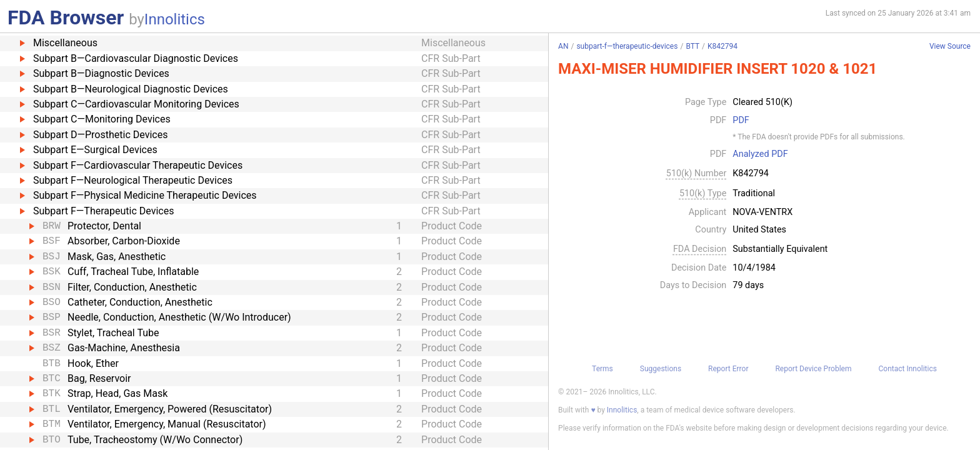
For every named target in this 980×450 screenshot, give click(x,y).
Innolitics (175, 19)
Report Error (728, 369)
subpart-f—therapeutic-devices (627, 46)
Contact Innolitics (907, 369)
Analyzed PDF (760, 154)
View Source (950, 47)
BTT (692, 46)
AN (563, 46)
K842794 (722, 46)
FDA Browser (66, 17)
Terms (602, 369)
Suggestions (661, 369)
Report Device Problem (813, 369)
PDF (741, 121)
